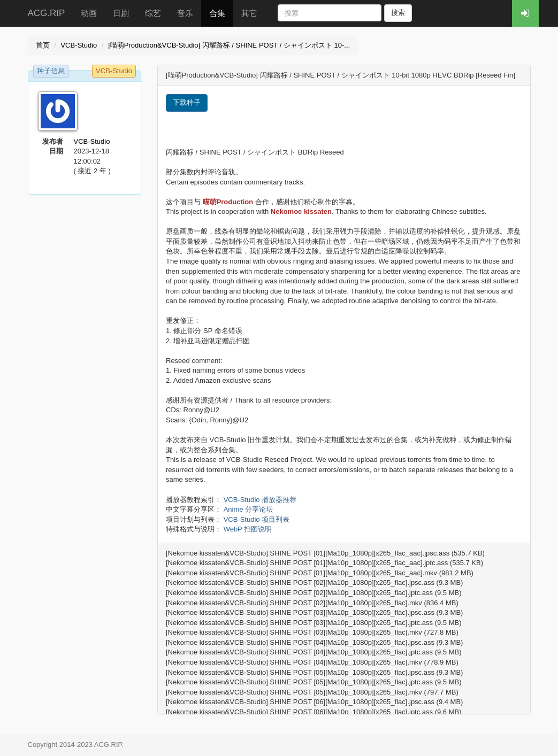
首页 (43, 45)
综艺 (153, 13)
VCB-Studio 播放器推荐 (260, 500)
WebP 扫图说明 (248, 529)
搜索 (398, 13)
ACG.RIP (47, 13)
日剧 (121, 13)
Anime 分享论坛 (248, 509)
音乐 (185, 13)
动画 (89, 13)
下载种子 (187, 102)
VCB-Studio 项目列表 (257, 519)
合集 (217, 13)
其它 (249, 13)
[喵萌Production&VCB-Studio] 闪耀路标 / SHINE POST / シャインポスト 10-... (229, 45)
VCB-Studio (79, 45)
